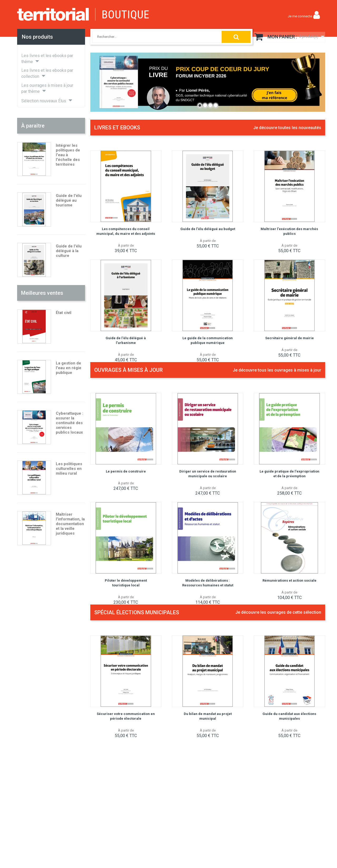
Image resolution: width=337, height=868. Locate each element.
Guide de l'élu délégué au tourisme (69, 200)
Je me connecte (300, 16)
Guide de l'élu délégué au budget (208, 229)
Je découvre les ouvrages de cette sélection (278, 612)
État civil (64, 313)
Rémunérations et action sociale (289, 580)
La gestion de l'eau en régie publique (69, 368)
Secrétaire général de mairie (289, 338)
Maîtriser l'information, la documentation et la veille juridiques (70, 524)
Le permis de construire (126, 471)
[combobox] (152, 37)
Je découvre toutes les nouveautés (287, 128)
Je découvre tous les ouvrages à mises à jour (277, 370)
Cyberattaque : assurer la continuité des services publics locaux (70, 423)
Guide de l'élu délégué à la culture (69, 251)
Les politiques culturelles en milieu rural (69, 469)
